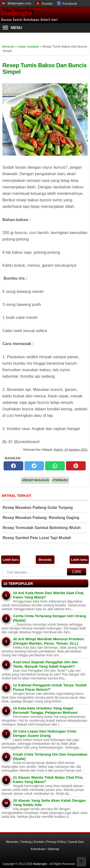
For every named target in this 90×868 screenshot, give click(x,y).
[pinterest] (76, 466)
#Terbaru (60, 480)
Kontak (47, 3)
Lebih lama (79, 560)
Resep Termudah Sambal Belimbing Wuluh (42, 528)
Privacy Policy (56, 842)
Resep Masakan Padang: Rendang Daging (41, 518)
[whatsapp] (55, 466)
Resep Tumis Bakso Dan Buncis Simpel (45, 68)
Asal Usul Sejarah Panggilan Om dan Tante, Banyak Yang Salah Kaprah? (45, 664)
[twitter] (34, 466)
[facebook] (13, 466)
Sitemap (54, 849)
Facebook (70, 3)
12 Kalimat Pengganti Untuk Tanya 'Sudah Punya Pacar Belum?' (50, 687)
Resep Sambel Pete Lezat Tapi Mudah (37, 538)
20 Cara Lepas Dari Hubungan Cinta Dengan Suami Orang (45, 733)
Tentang (26, 842)
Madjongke (17, 13)
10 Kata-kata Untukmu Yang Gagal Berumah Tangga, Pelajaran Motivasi (45, 710)
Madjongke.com (19, 3)
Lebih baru (11, 560)
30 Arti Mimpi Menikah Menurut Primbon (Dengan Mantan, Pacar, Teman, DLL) (48, 641)
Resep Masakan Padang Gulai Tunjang (38, 508)
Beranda (45, 560)
